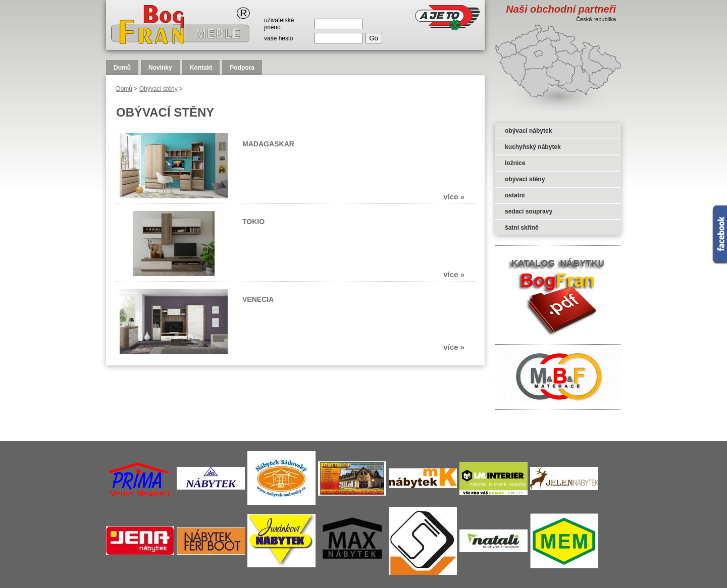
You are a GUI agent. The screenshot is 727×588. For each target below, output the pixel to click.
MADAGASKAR (268, 144)
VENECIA (258, 299)
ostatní (515, 195)
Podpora (242, 68)
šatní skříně (522, 228)
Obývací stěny (159, 89)
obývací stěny (525, 179)
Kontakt (201, 68)
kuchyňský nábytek (533, 147)
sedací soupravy (529, 211)
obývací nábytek (528, 131)
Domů (122, 68)
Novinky (160, 68)
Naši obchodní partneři (561, 9)
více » (454, 197)
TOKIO (253, 222)
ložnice (515, 163)
